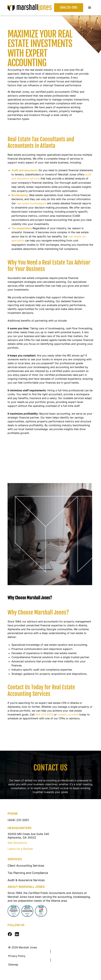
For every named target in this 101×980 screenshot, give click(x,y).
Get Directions (17, 843)
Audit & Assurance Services (26, 880)
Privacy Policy (17, 956)
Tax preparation (21, 228)
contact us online (68, 714)
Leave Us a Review (20, 849)
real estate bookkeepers (31, 203)
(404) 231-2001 (69, 8)
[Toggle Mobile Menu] (90, 8)
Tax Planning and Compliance (28, 873)
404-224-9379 (44, 714)
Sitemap (13, 964)
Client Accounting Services (26, 866)
